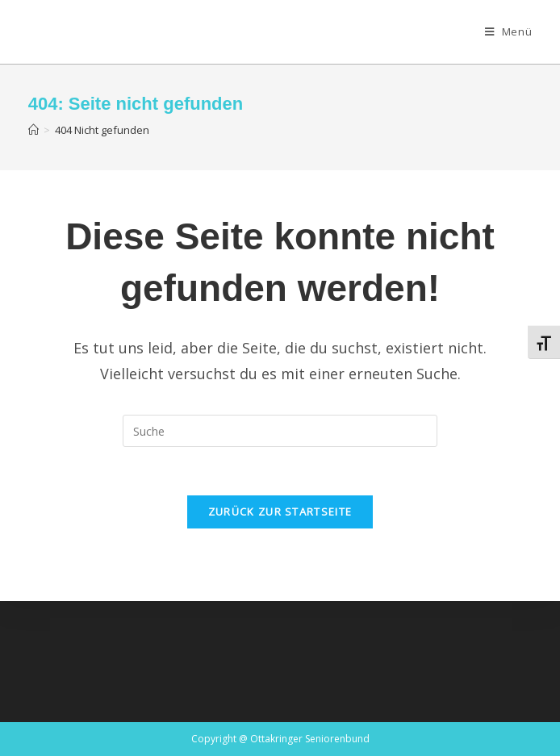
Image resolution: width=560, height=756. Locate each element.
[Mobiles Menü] (509, 32)
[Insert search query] (280, 431)
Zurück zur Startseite (280, 512)
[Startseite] (33, 130)
